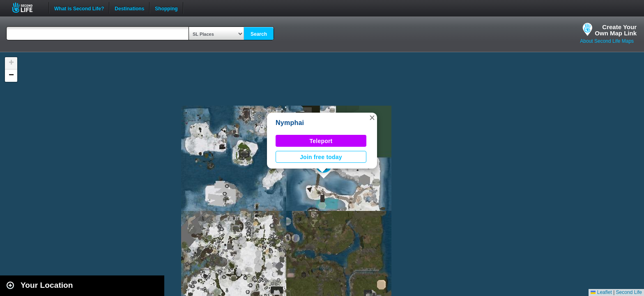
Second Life (27, 8)
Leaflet (601, 292)
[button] (372, 118)
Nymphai (290, 123)
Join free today (321, 157)
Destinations (129, 8)
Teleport (321, 141)
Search (259, 34)
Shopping (166, 8)
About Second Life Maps (607, 41)
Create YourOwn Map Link (616, 30)
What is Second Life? (79, 8)
